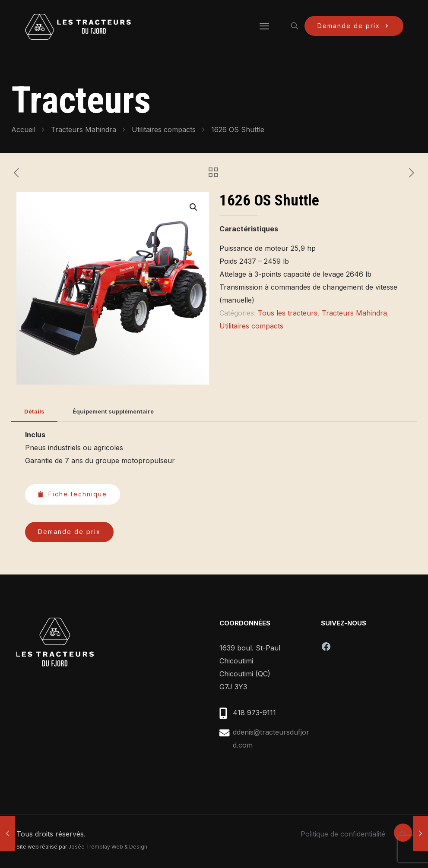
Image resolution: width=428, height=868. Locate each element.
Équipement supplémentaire (113, 411)
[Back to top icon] (403, 833)
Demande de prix (354, 26)
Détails (34, 411)
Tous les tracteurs (288, 313)
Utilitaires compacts (164, 129)
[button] (194, 207)
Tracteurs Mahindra (84, 129)
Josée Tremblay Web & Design (108, 847)
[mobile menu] (264, 26)
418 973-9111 (254, 713)
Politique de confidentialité (343, 834)
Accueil (23, 129)
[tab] (34, 412)
